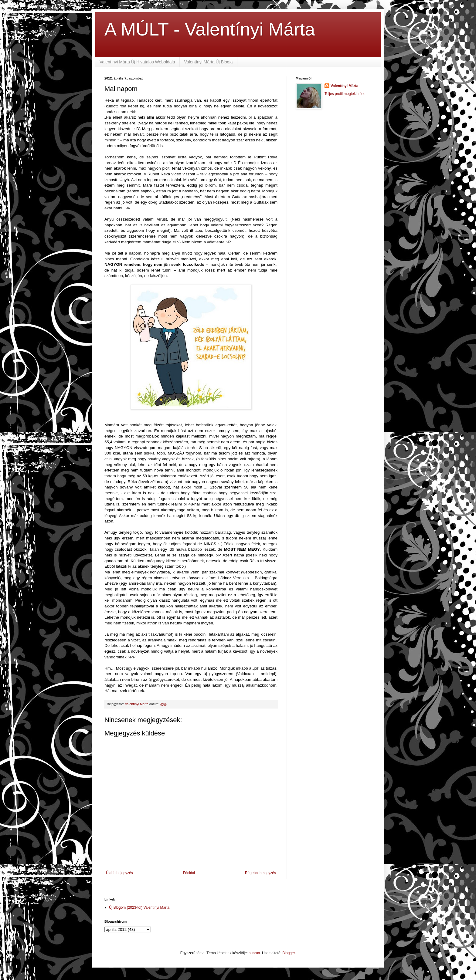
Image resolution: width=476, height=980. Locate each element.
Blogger (289, 953)
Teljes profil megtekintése (345, 94)
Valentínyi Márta (344, 86)
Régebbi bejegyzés (260, 873)
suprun (255, 953)
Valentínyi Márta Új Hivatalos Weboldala (137, 62)
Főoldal (189, 873)
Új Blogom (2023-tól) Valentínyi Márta (139, 907)
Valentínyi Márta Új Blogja (209, 62)
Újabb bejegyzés (119, 873)
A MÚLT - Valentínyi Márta (210, 29)
